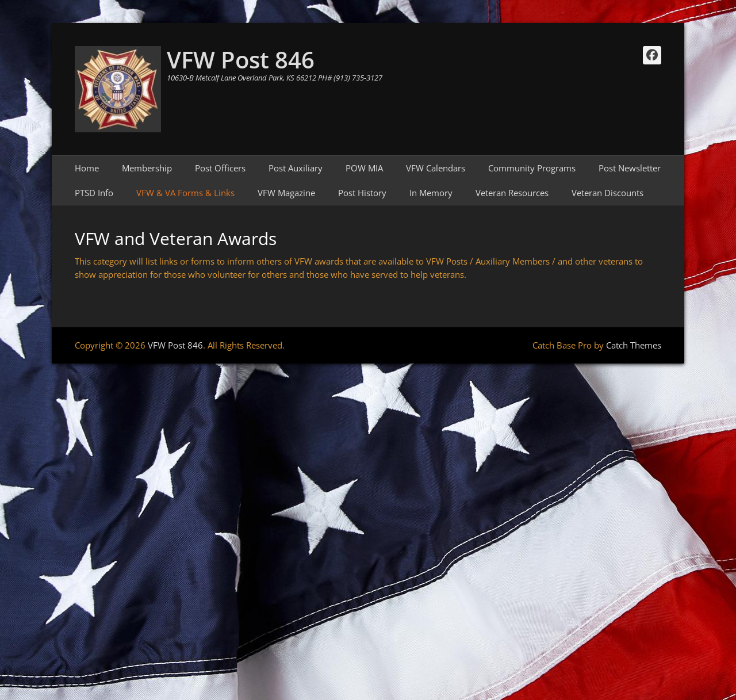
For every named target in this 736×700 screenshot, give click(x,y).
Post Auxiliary (296, 168)
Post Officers (220, 168)
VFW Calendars (436, 168)
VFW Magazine (286, 193)
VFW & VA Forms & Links (185, 193)
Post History (362, 193)
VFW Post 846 (241, 60)
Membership (147, 168)
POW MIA (364, 168)
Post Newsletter (630, 168)
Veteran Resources (512, 193)
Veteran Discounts (607, 193)
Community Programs (532, 168)
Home (87, 168)
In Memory (431, 193)
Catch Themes (634, 345)
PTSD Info (94, 193)
